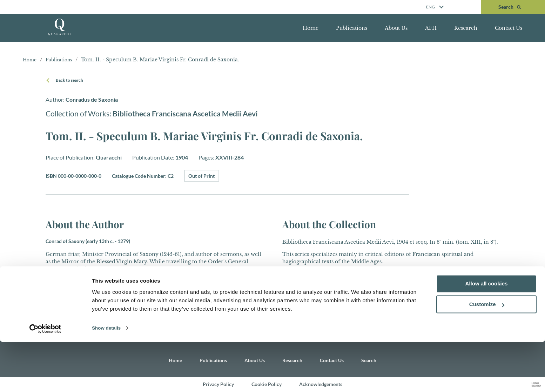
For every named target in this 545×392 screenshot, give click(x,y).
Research (466, 28)
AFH (431, 28)
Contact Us (509, 28)
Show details (108, 378)
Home (311, 28)
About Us (396, 28)
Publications (352, 28)
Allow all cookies (487, 334)
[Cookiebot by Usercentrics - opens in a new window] (45, 378)
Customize (487, 355)
